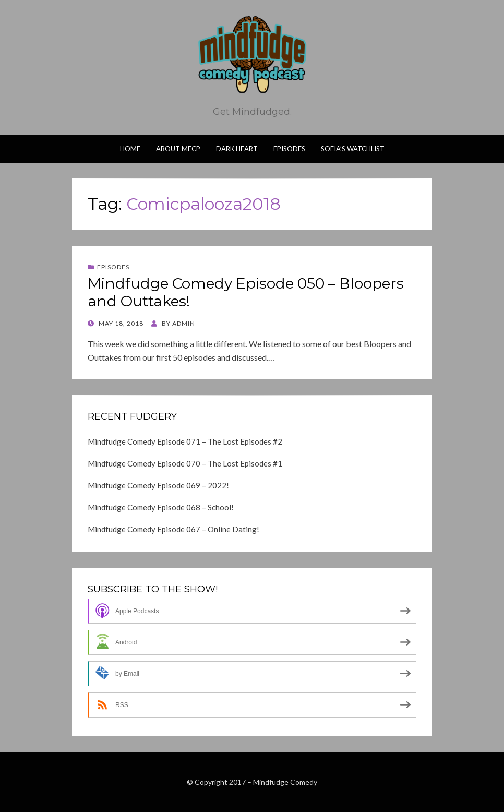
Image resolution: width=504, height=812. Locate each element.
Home (130, 149)
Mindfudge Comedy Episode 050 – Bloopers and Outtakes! (246, 292)
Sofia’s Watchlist (353, 149)
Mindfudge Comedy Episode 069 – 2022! (158, 485)
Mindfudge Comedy (285, 782)
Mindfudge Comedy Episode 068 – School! (161, 507)
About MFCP (178, 149)
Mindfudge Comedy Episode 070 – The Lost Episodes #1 (185, 463)
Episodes (289, 149)
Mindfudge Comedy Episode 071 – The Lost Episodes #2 (185, 441)
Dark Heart (237, 149)
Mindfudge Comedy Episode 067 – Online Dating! (173, 529)
